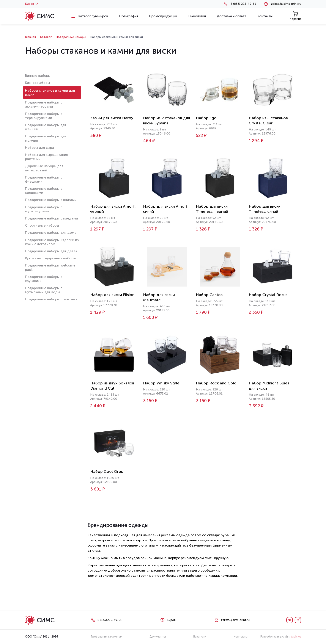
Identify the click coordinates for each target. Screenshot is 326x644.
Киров (31, 4)
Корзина (296, 16)
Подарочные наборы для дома (51, 233)
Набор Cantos (209, 295)
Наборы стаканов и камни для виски (50, 92)
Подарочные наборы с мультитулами (44, 209)
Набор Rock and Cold (216, 383)
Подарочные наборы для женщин (46, 127)
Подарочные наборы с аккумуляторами (44, 104)
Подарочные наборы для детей (51, 251)
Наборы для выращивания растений (46, 157)
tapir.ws (296, 637)
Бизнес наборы (37, 83)
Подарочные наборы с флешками (44, 179)
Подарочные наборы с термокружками (44, 116)
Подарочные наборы (71, 37)
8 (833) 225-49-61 (243, 4)
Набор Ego (206, 118)
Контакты (241, 637)
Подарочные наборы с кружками (44, 279)
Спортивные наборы (42, 225)
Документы (158, 637)
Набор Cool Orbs (106, 472)
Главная (30, 37)
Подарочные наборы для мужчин (46, 138)
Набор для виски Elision (112, 295)
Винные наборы (38, 76)
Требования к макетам (106, 637)
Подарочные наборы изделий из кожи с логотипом (52, 242)
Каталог (46, 37)
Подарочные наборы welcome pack (50, 267)
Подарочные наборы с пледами (51, 218)
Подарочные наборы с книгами (51, 200)
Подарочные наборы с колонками (44, 191)
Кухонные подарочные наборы (50, 258)
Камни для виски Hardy (112, 118)
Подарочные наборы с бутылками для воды (44, 290)
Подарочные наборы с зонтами (51, 299)
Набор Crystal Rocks (268, 295)
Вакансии (200, 637)
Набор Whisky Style (161, 383)
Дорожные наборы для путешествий (44, 168)
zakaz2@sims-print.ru (286, 4)
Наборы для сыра (39, 148)
